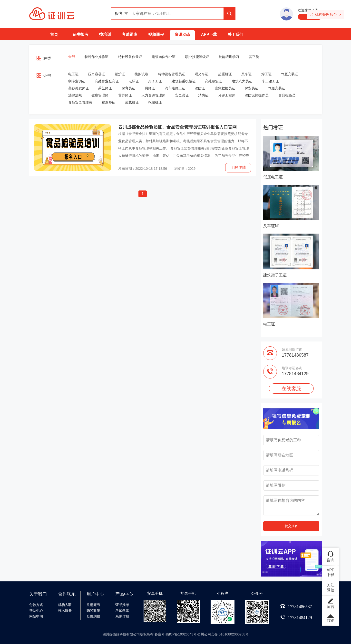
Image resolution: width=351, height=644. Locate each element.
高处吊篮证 (214, 81)
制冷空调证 (77, 81)
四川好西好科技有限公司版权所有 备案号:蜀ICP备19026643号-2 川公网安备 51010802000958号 (176, 634)
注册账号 (93, 605)
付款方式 (36, 605)
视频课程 (156, 34)
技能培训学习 (229, 57)
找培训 (105, 34)
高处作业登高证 (107, 81)
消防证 (200, 88)
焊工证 (266, 74)
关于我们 (235, 34)
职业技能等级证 (197, 57)
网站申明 (36, 616)
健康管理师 (100, 95)
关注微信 (331, 587)
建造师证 (108, 102)
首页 (54, 34)
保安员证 (252, 88)
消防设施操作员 (257, 95)
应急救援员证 (225, 88)
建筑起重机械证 (184, 81)
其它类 (254, 57)
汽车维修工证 (175, 88)
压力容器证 (97, 74)
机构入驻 (65, 605)
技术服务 (65, 611)
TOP (331, 619)
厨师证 (150, 88)
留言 (331, 603)
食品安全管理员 (80, 102)
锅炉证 (120, 74)
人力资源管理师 (153, 95)
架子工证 (155, 81)
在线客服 (291, 388)
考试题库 (129, 34)
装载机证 (132, 102)
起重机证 (225, 74)
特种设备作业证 (130, 57)
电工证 (73, 74)
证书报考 (80, 34)
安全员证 (182, 95)
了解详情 (238, 167)
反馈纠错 (93, 616)
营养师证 (125, 95)
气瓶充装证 (290, 74)
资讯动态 (182, 34)
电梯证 (134, 81)
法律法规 (75, 95)
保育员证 (128, 88)
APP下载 (209, 34)
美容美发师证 (78, 88)
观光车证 (202, 74)
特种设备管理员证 (172, 74)
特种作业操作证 (97, 57)
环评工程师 (227, 95)
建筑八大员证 (242, 81)
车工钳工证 (270, 81)
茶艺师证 (105, 88)
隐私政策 (93, 611)
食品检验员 (287, 95)
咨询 (331, 556)
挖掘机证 (155, 102)
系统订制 (122, 616)
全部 (72, 57)
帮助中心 (36, 611)
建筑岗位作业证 (164, 57)
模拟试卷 (141, 74)
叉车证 (246, 74)
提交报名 (291, 526)
